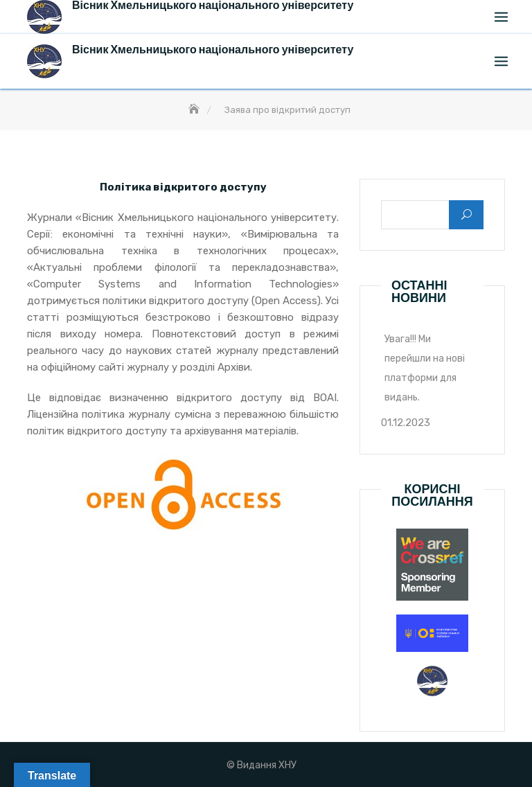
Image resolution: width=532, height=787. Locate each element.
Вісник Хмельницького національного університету (213, 50)
